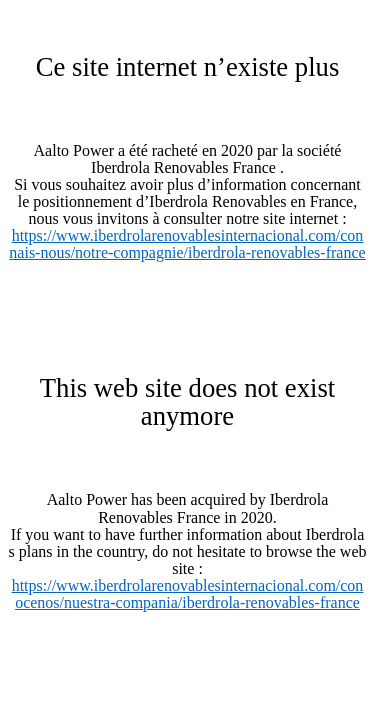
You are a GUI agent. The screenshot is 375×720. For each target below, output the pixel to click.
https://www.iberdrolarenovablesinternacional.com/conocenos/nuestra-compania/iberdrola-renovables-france (188, 594)
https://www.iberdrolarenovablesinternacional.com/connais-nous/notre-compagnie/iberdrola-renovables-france (187, 244)
